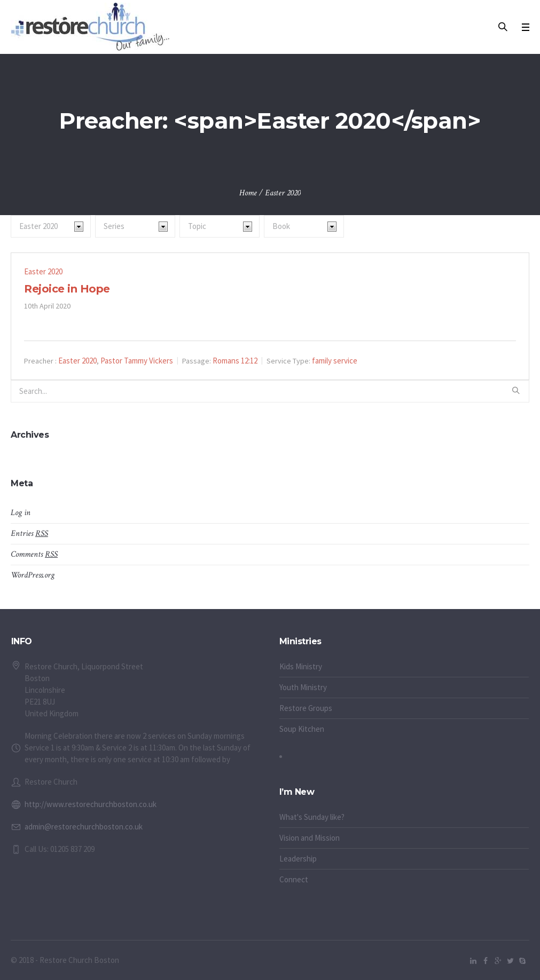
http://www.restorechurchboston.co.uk (91, 804)
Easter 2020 (43, 271)
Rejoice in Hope (67, 289)
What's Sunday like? (312, 817)
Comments (34, 554)
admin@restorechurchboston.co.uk (84, 827)
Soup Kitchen (302, 729)
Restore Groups (306, 708)
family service (335, 361)
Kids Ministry (301, 666)
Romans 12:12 (235, 361)
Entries (29, 534)
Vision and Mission (310, 838)
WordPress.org (33, 575)
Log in (21, 513)
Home (248, 193)
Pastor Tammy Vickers (137, 361)
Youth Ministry (303, 687)
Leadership (298, 859)
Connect (294, 879)
